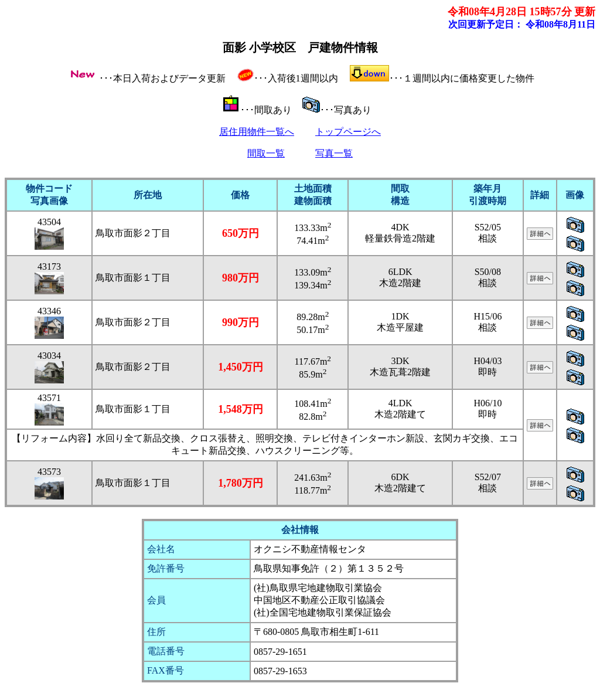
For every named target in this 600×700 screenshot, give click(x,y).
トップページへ (348, 132)
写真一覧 (334, 153)
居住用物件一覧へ (257, 132)
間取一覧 (266, 153)
